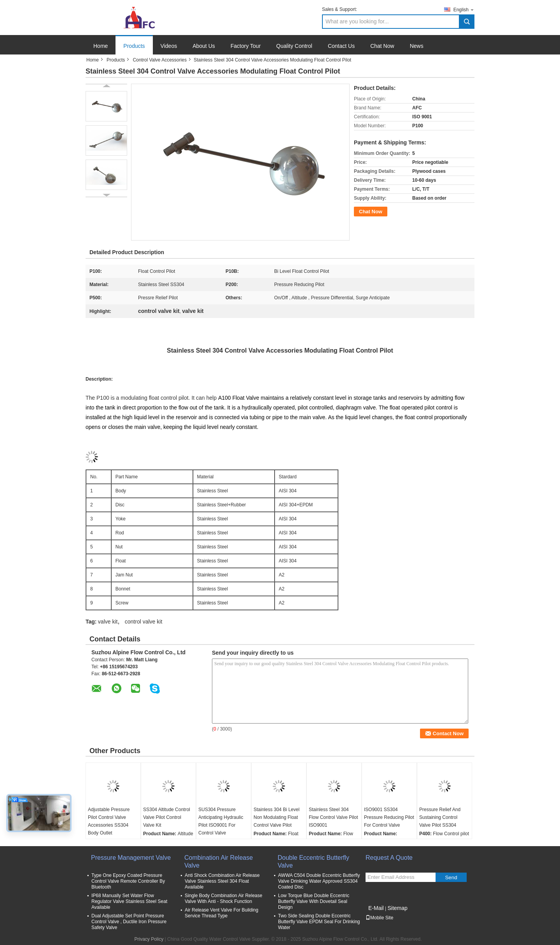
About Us (204, 46)
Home (101, 46)
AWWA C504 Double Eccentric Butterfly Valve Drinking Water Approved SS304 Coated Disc (319, 881)
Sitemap (397, 908)
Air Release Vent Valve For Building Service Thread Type (221, 913)
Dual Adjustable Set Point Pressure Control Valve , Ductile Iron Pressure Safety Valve (129, 922)
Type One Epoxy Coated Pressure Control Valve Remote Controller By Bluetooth (128, 881)
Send (451, 877)
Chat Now (382, 46)
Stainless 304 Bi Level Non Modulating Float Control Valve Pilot (276, 817)
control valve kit (143, 622)
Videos (169, 46)
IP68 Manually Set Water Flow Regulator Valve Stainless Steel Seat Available (129, 901)
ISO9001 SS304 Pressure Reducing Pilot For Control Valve (389, 817)
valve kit (108, 622)
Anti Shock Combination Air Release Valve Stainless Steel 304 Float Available (222, 881)
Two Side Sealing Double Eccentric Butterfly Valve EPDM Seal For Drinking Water (319, 922)
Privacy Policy (149, 939)
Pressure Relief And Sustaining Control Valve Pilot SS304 (440, 817)
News (417, 46)
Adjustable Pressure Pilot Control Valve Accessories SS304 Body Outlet (109, 821)
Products (134, 46)
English (464, 10)
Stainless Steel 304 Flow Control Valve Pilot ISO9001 (333, 817)
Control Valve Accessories (160, 60)
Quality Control (294, 46)
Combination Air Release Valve (219, 862)
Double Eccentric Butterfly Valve (313, 862)
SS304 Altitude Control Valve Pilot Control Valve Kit (167, 817)
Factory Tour (246, 46)
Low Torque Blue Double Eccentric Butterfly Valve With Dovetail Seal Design (314, 901)
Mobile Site (379, 918)
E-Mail (376, 908)
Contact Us (341, 46)
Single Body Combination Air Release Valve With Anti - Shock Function (223, 898)
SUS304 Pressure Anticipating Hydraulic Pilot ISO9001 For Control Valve (221, 821)
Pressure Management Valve (131, 858)
